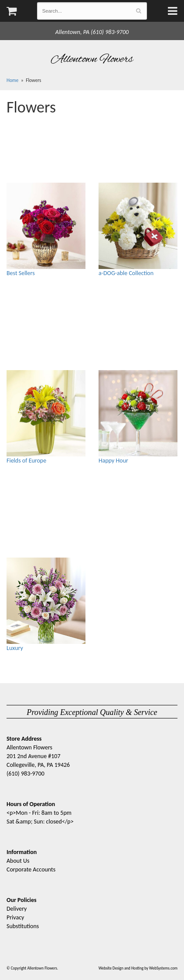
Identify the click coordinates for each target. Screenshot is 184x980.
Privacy (15, 917)
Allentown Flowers (92, 59)
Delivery (17, 909)
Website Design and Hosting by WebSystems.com (138, 968)
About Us (18, 861)
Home (12, 80)
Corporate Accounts (31, 869)
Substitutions (23, 926)
